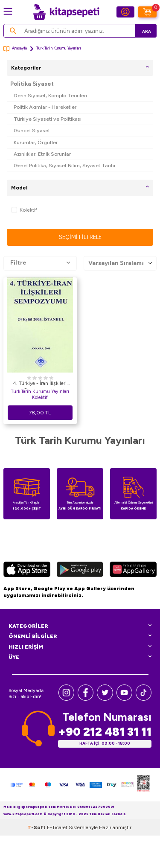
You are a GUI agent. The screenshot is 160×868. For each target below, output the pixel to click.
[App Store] (27, 571)
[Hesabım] (125, 12)
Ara (147, 31)
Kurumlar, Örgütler (36, 142)
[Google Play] (80, 571)
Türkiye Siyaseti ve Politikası (48, 119)
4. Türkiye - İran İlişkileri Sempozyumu (40, 384)
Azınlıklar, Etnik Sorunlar (42, 154)
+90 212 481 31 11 (105, 732)
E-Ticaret (57, 827)
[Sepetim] (147, 12)
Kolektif (24, 210)
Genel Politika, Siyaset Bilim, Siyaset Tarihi (64, 165)
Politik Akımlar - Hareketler (45, 107)
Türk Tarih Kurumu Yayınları (40, 392)
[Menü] (8, 11)
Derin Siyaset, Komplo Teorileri (50, 95)
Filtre (40, 263)
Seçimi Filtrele (80, 237)
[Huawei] (133, 571)
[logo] (66, 12)
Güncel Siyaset (32, 130)
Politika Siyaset (32, 84)
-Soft (37, 827)
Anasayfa (15, 49)
